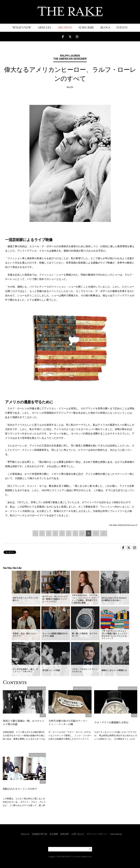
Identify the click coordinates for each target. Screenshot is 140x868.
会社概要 (54, 834)
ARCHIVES (65, 28)
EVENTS (122, 28)
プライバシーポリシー (97, 834)
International (116, 834)
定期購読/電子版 (40, 834)
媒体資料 (65, 834)
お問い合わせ (78, 834)
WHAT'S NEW (22, 28)
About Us (25, 834)
